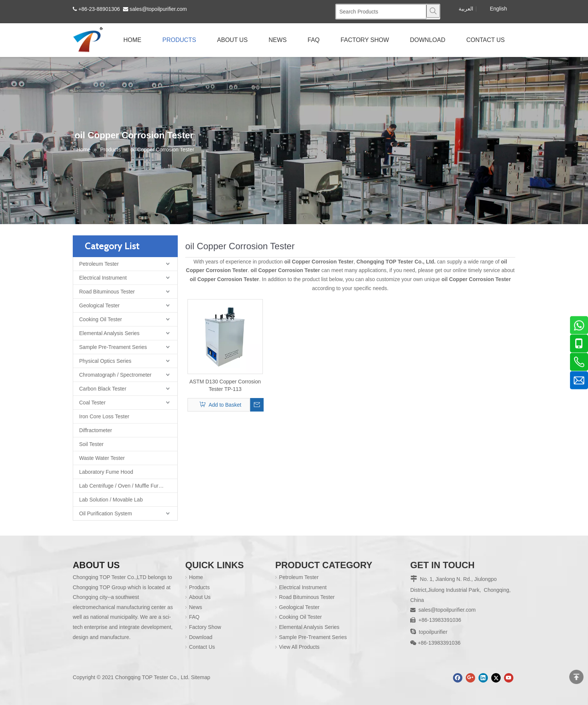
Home (196, 577)
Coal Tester (92, 403)
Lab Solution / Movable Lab (111, 500)
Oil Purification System (106, 513)
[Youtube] (509, 678)
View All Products (299, 647)
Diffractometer (96, 430)
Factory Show (205, 627)
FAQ (194, 617)
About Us (200, 597)
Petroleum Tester (99, 264)
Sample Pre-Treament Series (113, 347)
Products (199, 587)
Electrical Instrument (103, 278)
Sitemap (200, 677)
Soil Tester (91, 444)
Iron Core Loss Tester (104, 416)
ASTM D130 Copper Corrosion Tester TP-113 (225, 385)
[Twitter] (496, 678)
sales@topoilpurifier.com (158, 9)
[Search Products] (381, 12)
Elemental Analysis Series (109, 333)
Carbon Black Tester (103, 389)
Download (201, 637)
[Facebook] (458, 678)
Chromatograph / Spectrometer (115, 375)
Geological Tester (99, 305)
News (196, 607)
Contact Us (202, 647)
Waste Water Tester (102, 458)
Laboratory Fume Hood (106, 472)
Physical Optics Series (105, 361)
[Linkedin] (483, 678)
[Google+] (470, 678)
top (576, 677)
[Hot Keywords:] (433, 11)
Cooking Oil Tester (100, 319)
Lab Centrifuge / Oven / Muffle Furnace (124, 486)
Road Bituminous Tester (107, 292)
